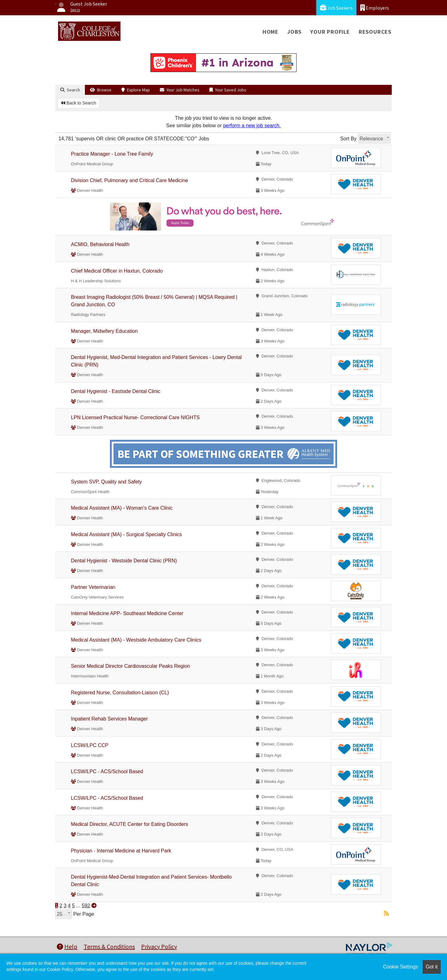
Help (67, 946)
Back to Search (79, 103)
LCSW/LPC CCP (90, 745)
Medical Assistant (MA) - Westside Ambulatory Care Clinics (136, 640)
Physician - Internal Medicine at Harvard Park (121, 851)
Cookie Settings (400, 967)
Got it (432, 967)
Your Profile (330, 32)
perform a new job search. (252, 126)
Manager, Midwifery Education (104, 331)
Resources (375, 32)
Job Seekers (336, 8)
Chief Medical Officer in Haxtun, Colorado (117, 271)
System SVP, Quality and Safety (106, 482)
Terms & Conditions (109, 946)
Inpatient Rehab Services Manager (109, 719)
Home (270, 32)
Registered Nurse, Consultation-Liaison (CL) (120, 693)
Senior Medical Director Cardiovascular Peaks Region (130, 666)
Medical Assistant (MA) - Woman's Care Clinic (122, 508)
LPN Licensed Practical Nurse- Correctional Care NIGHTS (135, 417)
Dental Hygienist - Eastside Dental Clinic (115, 391)
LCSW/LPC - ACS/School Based (107, 771)
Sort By (348, 139)
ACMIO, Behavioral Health (100, 244)
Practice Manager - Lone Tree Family (112, 154)
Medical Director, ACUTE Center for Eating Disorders (129, 824)
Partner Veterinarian (93, 587)
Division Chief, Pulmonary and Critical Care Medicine (129, 180)
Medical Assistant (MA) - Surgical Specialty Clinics (126, 534)
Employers (375, 8)
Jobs (294, 32)
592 (86, 906)
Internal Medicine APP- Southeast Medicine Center (127, 613)
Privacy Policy (159, 946)
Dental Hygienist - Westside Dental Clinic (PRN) (124, 561)
